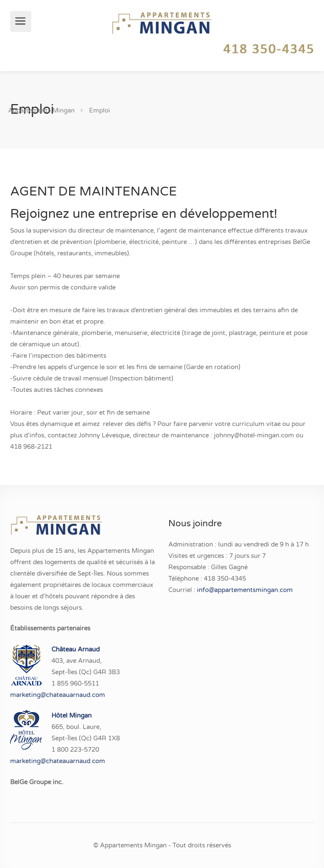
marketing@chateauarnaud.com (58, 695)
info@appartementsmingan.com (245, 590)
